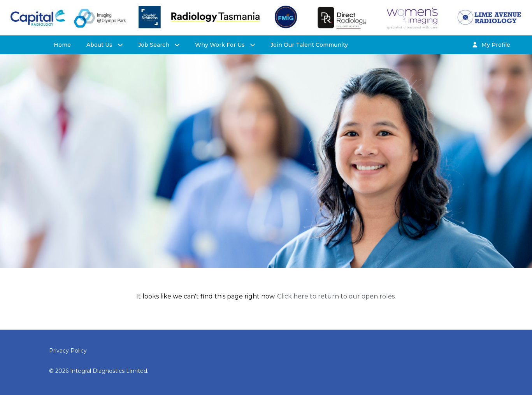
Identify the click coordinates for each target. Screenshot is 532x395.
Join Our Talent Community (309, 45)
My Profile (491, 45)
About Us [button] (100, 45)
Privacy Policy (68, 351)
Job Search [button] (155, 45)
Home (62, 45)
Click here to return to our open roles (336, 296)
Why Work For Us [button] (221, 45)
